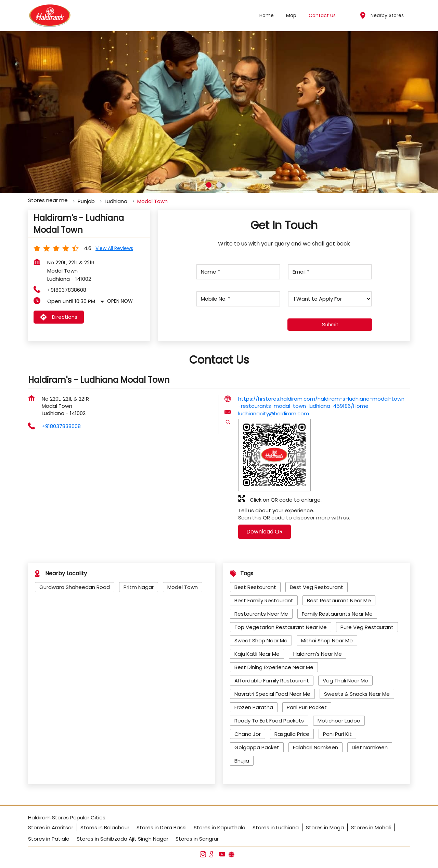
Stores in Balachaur (105, 827)
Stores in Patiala (49, 839)
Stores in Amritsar (51, 827)
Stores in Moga (325, 827)
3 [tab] (229, 185)
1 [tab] (209, 185)
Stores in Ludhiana (276, 827)
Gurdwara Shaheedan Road (75, 587)
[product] (330, 299)
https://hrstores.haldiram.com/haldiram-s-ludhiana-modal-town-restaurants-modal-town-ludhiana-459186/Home (321, 402)
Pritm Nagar (139, 587)
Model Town (183, 587)
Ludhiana (116, 201)
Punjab (86, 201)
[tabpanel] (219, 112)
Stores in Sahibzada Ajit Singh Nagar (123, 839)
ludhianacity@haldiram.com (274, 413)
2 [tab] (219, 185)
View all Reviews (114, 248)
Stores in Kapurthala (220, 827)
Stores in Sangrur (197, 839)
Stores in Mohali (371, 827)
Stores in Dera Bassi (162, 827)
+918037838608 (67, 290)
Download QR (265, 532)
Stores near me (48, 200)
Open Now (120, 301)
